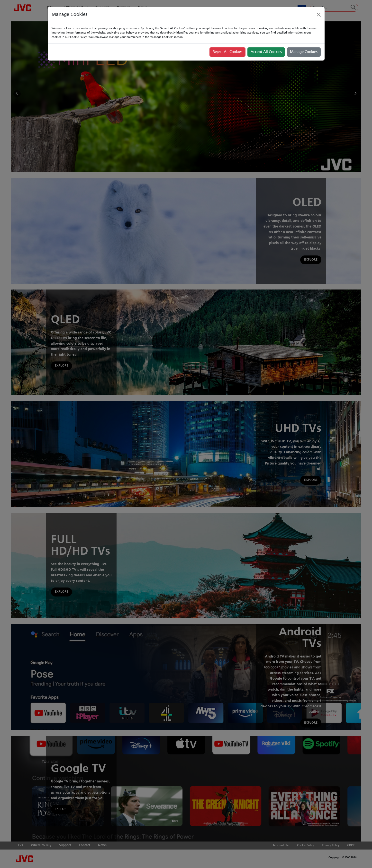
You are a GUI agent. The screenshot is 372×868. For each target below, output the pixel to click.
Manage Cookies (304, 52)
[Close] (319, 15)
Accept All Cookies (266, 52)
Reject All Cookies (227, 52)
